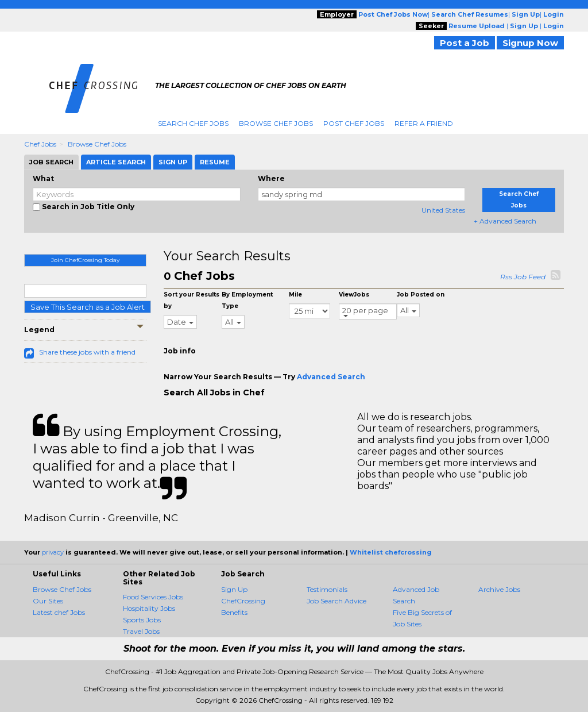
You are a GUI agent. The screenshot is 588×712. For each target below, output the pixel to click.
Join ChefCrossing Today (85, 260)
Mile (295, 295)
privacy (53, 552)
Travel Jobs (141, 631)
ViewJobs (354, 295)
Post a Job (465, 43)
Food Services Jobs (153, 597)
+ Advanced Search (505, 221)
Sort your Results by (192, 300)
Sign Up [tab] (173, 162)
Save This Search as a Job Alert (88, 307)
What (43, 178)
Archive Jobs (499, 589)
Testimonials (327, 589)
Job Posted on (421, 295)
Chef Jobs (40, 144)
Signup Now (530, 43)
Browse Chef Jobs (276, 123)
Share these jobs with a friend (87, 352)
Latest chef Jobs (59, 612)
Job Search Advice (336, 601)
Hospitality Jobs (149, 608)
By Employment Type (247, 300)
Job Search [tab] (51, 162)
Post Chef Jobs (354, 123)
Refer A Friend (424, 123)
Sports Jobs (142, 620)
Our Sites (48, 601)
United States (443, 210)
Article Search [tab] (116, 162)
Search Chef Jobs (193, 123)
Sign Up (234, 589)
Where (271, 178)
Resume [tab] (215, 162)
